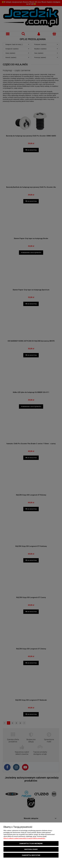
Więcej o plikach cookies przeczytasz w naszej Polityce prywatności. (24, 838)
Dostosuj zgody (31, 849)
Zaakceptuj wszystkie (31, 855)
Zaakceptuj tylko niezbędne (31, 843)
